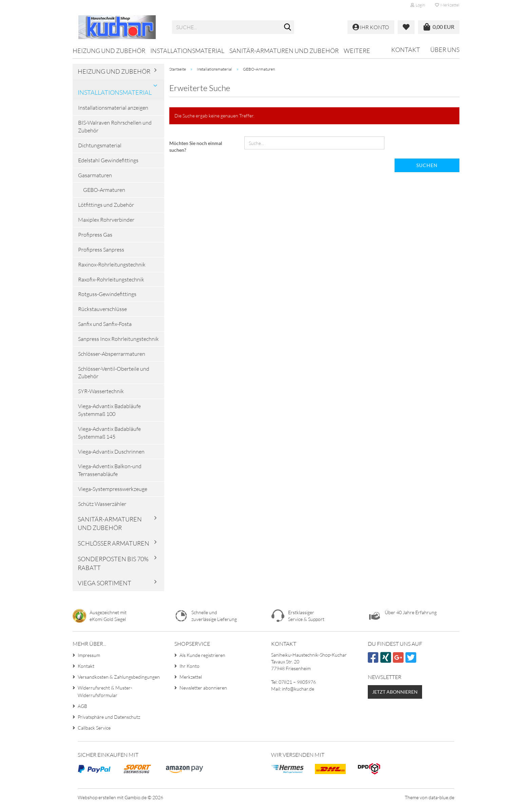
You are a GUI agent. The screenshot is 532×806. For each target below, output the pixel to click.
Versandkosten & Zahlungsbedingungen (119, 677)
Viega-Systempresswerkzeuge (113, 489)
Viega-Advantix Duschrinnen (111, 452)
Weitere (357, 51)
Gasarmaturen (95, 175)
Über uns (445, 50)
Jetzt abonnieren (395, 692)
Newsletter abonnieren (203, 688)
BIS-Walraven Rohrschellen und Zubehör (115, 126)
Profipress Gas (95, 235)
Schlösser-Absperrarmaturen (112, 354)
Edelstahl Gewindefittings (108, 160)
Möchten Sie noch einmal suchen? (196, 146)
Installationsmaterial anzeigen (113, 108)
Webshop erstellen (97, 797)
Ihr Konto (189, 666)
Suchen (427, 165)
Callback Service (94, 728)
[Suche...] (288, 28)
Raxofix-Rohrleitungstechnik (111, 279)
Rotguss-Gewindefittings (107, 294)
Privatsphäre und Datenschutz (109, 717)
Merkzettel (447, 5)
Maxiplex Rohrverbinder (106, 220)
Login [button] (418, 5)
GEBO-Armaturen (104, 190)
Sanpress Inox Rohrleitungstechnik (118, 339)
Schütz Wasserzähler (102, 504)
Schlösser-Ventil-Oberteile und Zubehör (114, 373)
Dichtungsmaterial (100, 145)
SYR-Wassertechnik (101, 391)
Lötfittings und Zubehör (106, 205)
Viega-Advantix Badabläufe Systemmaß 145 (109, 433)
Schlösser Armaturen (113, 543)
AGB (82, 706)
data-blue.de (441, 797)
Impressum (89, 655)
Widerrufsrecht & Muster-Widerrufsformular (105, 691)
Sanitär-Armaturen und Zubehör (284, 51)
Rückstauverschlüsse (102, 309)
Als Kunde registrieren (202, 655)
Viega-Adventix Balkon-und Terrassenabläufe (110, 470)
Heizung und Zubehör (109, 51)
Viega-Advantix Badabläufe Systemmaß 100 (109, 410)
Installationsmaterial (187, 51)
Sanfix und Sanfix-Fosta (105, 324)
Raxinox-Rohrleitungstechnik (112, 264)
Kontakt (406, 50)
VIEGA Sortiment (104, 583)
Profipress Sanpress (101, 250)
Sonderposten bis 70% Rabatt (113, 563)
